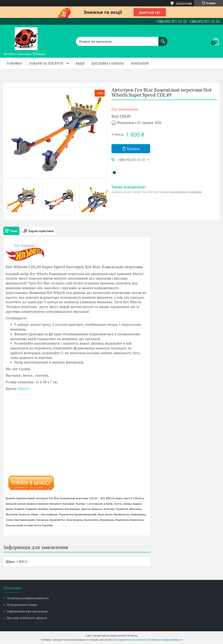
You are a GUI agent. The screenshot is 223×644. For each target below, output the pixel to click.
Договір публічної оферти (27, 618)
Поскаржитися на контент (130, 640)
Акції (80, 63)
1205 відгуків (184, 3)
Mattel (23, 388)
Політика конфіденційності (28, 598)
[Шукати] (163, 39)
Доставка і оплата (108, 63)
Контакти (140, 63)
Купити (133, 149)
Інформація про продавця (27, 611)
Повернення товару (22, 605)
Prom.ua (133, 635)
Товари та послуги (46, 63)
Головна (14, 63)
